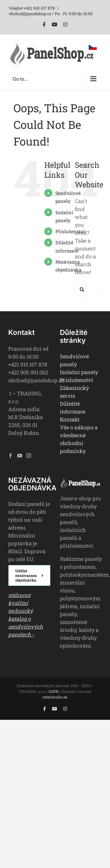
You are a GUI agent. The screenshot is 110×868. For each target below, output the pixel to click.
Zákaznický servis (74, 392)
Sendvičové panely (74, 360)
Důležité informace (73, 408)
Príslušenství (76, 380)
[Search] (82, 289)
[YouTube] (20, 456)
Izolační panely (79, 372)
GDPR (54, 691)
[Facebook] (11, 456)
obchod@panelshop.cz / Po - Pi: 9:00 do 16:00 (51, 14)
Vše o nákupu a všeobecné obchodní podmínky (79, 439)
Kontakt (70, 419)
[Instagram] (29, 456)
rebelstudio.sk (55, 697)
